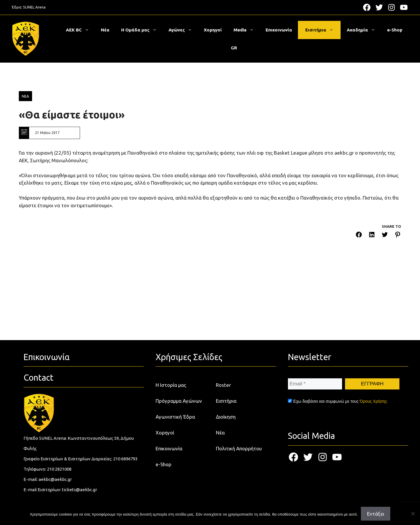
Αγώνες (183, 30)
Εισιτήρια (322, 30)
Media (247, 30)
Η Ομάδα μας (142, 30)
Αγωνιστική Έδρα (175, 417)
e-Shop (395, 30)
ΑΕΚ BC (80, 30)
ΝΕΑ (25, 96)
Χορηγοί (213, 30)
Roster (223, 385)
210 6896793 (125, 459)
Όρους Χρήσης (373, 401)
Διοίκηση (226, 417)
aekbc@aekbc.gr (55, 479)
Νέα (105, 30)
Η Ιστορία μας (171, 385)
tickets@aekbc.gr (80, 490)
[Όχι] (413, 514)
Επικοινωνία (279, 30)
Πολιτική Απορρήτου (239, 448)
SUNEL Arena (34, 7)
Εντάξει (376, 514)
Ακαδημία (364, 30)
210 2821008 (59, 469)
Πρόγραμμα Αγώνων (179, 401)
